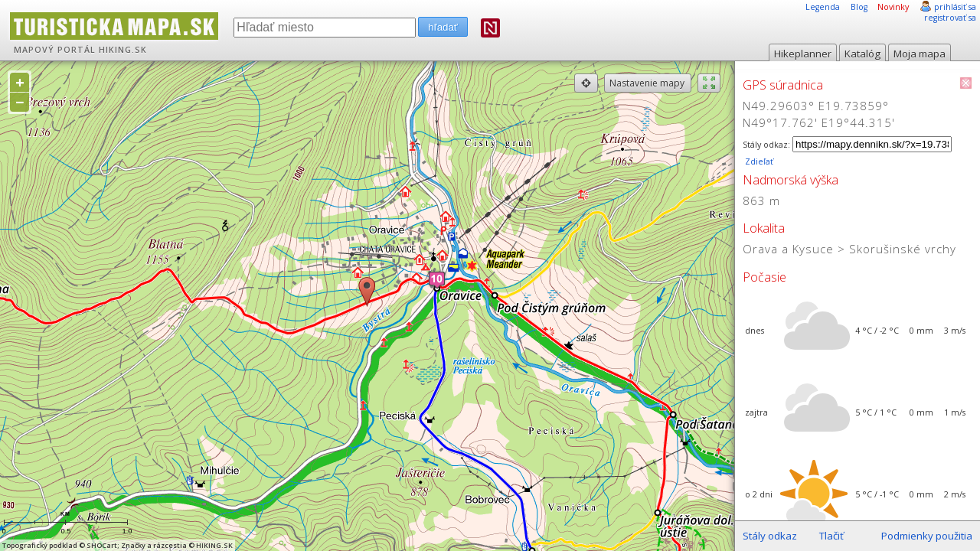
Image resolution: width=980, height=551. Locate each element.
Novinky (893, 7)
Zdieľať (758, 161)
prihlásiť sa (955, 7)
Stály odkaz (770, 536)
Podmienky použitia (927, 536)
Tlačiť (831, 536)
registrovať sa (950, 18)
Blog (859, 7)
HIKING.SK (123, 50)
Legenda (823, 7)
